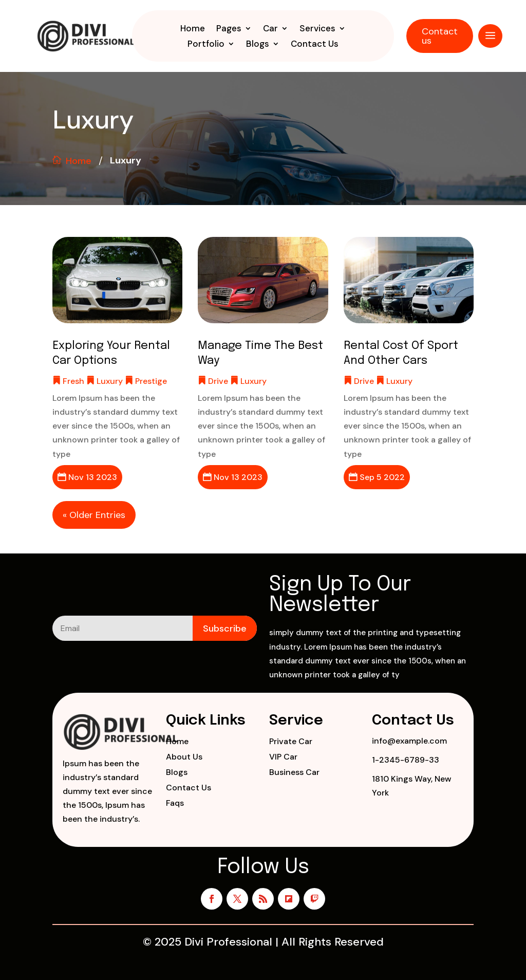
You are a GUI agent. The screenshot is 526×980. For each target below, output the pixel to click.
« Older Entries (94, 515)
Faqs (175, 804)
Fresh (73, 381)
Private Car (291, 742)
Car (270, 29)
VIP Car (283, 758)
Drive (218, 381)
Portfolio (206, 45)
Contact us (440, 36)
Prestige (151, 381)
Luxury (110, 381)
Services (317, 29)
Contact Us (315, 45)
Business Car (294, 773)
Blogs (258, 45)
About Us (184, 758)
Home (193, 29)
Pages (229, 29)
